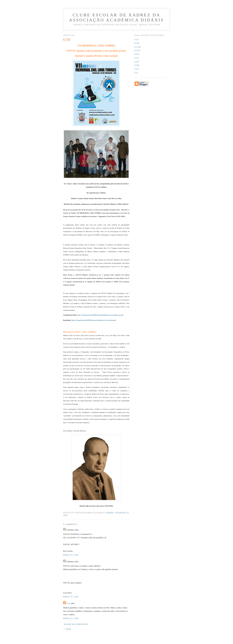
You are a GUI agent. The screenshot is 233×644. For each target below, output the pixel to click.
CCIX (137, 43)
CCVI (137, 54)
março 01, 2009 (71, 555)
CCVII (137, 50)
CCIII (137, 65)
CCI (136, 73)
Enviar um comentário (76, 624)
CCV (136, 58)
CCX (136, 39)
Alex (68, 603)
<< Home (67, 629)
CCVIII (138, 47)
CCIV (137, 62)
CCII (136, 69)
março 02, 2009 (71, 618)
